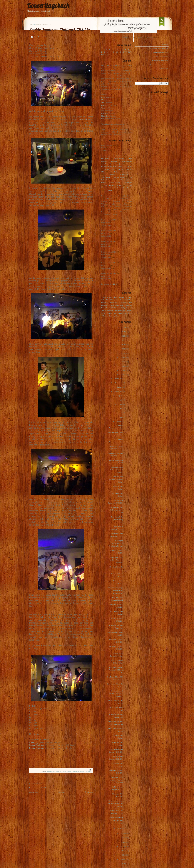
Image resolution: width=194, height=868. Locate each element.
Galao (64, 772)
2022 (124, 340)
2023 (123, 336)
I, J (129, 49)
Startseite (61, 792)
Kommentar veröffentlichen (38, 788)
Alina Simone (107, 297)
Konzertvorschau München (159, 65)
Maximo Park (109, 169)
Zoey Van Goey (114, 316)
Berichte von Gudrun (54, 772)
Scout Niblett (106, 177)
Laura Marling (115, 182)
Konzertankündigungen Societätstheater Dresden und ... (116, 590)
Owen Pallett (127, 188)
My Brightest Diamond (114, 185)
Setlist (70, 772)
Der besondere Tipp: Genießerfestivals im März (116, 510)
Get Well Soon (118, 156)
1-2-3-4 (116, 284)
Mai (121, 409)
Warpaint (114, 161)
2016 (123, 366)
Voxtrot (105, 316)
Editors (129, 166)
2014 (123, 375)
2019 (123, 353)
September (119, 391)
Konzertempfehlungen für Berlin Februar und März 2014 (116, 804)
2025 (124, 327)
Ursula (103, 113)
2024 (123, 332)
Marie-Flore (124, 174)
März (120, 417)
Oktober (120, 387)
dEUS (128, 300)
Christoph (105, 100)
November (119, 383)
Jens (103, 111)
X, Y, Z (107, 55)
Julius (103, 103)
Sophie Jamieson (37, 745)
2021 (123, 345)
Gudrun (104, 105)
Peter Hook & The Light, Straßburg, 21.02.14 (117, 520)
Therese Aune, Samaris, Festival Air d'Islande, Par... (115, 670)
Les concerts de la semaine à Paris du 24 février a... (116, 470)
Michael (104, 116)
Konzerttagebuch (48, 6)
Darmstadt (82, 120)
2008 (123, 855)
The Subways (119, 313)
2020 (123, 349)
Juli (121, 400)
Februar (120, 421)
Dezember (119, 378)
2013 (123, 834)
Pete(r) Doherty (110, 164)
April (120, 413)
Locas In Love (115, 172)
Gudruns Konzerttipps (161, 57)
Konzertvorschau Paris (161, 53)
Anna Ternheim (126, 161)
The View (128, 313)
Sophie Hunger (119, 177)
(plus (121, 164)
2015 (123, 370)
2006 (123, 864)
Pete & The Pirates (112, 308)
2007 (123, 859)
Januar (120, 828)
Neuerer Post (34, 792)
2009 (123, 851)
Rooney (109, 313)
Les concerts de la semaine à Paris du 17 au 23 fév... (116, 560)
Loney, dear (128, 172)
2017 (123, 362)
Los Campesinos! (110, 174)
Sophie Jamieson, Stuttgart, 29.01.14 (60, 29)
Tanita (103, 108)
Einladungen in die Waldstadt (158, 48)
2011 (122, 842)
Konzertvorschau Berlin (160, 61)
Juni (121, 404)
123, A (105, 49)
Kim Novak (114, 188)
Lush (110, 191)
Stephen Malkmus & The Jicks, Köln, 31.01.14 (116, 820)
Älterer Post (89, 792)
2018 (123, 358)
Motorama (128, 182)
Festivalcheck (164, 69)
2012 (123, 838)
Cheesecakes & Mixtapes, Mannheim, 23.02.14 (116, 479)
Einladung (34, 742)
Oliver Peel (105, 97)
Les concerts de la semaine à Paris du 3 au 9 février (117, 780)
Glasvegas (123, 303)
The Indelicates (118, 180)
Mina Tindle (117, 166)
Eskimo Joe (113, 303)
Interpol (121, 169)
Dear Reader (119, 158)
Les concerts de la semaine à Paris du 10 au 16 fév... (116, 694)
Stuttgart (89, 772)
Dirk (103, 119)
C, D (113, 49)
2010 (123, 846)
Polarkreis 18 (120, 311)
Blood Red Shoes (108, 300)
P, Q (117, 52)
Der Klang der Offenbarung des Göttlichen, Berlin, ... (116, 543)
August (120, 396)
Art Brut (129, 297)
